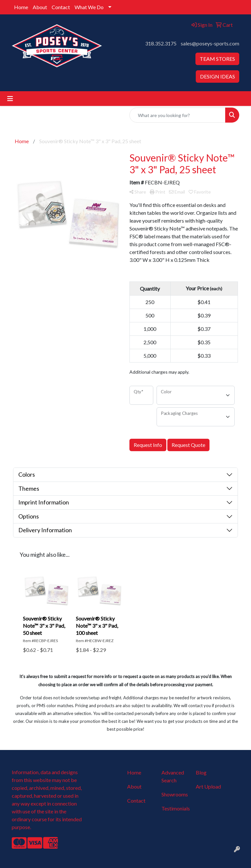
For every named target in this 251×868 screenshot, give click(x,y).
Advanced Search (173, 776)
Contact (61, 7)
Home (21, 7)
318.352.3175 (161, 43)
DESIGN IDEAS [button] (218, 76)
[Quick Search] (177, 115)
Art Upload (208, 786)
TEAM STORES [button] (217, 59)
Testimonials (175, 808)
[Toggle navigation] (10, 99)
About (40, 7)
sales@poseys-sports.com (210, 43)
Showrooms (175, 794)
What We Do (89, 7)
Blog (201, 772)
